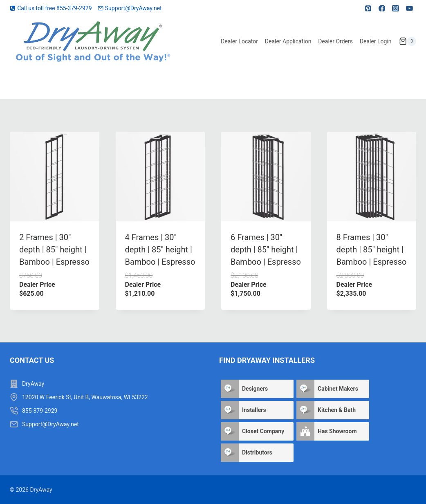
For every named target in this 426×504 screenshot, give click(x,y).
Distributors (257, 452)
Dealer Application (288, 41)
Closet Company (263, 431)
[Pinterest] (368, 8)
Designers (255, 389)
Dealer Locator (239, 41)
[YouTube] (409, 8)
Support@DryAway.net (50, 424)
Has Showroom (337, 431)
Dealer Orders (335, 41)
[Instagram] (396, 8)
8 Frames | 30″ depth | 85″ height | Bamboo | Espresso (372, 250)
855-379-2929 (40, 411)
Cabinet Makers (338, 389)
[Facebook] (382, 8)
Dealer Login (376, 41)
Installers (254, 410)
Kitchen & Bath (337, 410)
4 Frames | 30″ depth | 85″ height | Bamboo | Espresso (160, 250)
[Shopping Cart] (408, 41)
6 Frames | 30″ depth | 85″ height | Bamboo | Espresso (266, 250)
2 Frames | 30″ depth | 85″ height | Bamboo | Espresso (54, 250)
